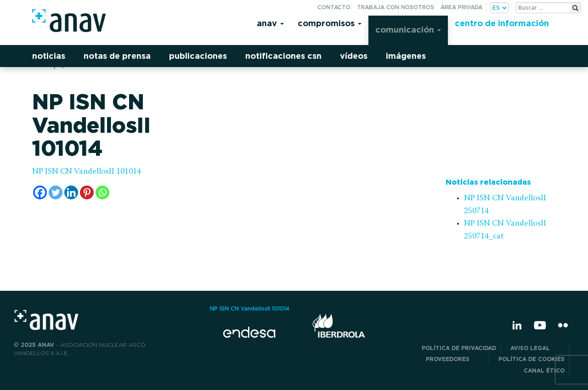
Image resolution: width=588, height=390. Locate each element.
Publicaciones (198, 56)
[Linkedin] (71, 192)
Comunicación (408, 30)
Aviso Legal (537, 348)
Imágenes (406, 56)
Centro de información (502, 23)
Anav (270, 23)
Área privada (461, 7)
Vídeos (354, 56)
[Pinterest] (87, 192)
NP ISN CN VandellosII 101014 (87, 172)
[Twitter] (56, 192)
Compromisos (330, 23)
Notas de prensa (117, 56)
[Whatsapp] (102, 192)
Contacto (334, 7)
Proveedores (455, 359)
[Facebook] (40, 192)
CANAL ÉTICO (544, 370)
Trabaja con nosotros (396, 7)
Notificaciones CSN (283, 56)
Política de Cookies (531, 359)
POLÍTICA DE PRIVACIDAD (459, 348)
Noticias (49, 56)
